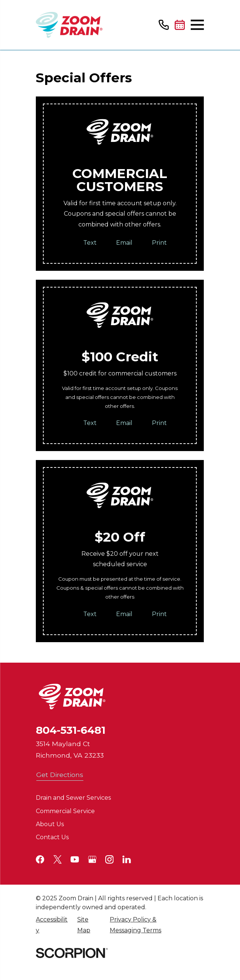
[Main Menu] (197, 25)
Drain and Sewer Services (73, 798)
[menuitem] (52, 925)
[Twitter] (57, 859)
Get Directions (60, 775)
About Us (50, 824)
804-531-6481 (71, 730)
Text (90, 243)
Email (125, 243)
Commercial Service (65, 811)
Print (160, 243)
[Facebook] (40, 859)
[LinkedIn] (127, 859)
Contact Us (52, 837)
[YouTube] (75, 859)
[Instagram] (109, 859)
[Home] (69, 25)
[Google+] (92, 859)
